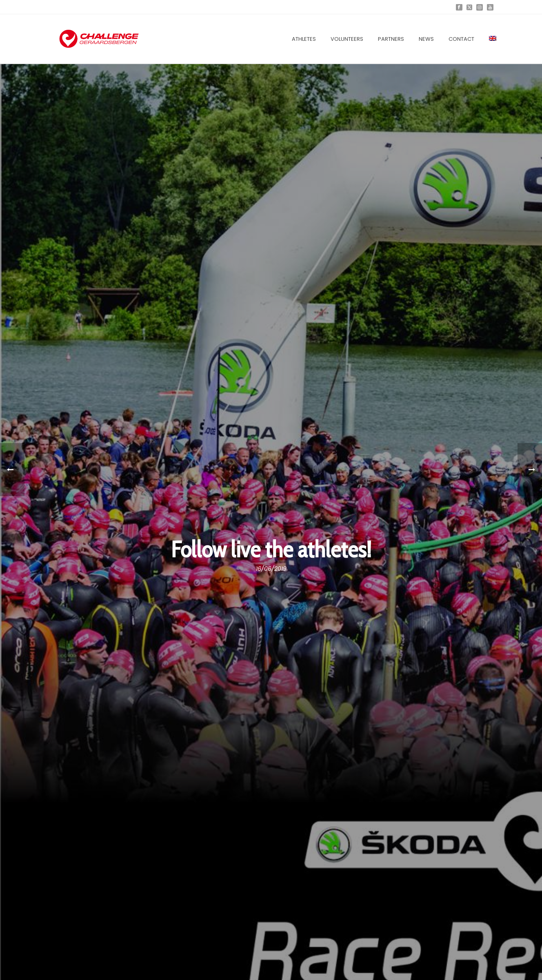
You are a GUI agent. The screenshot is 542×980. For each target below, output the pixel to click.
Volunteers (347, 39)
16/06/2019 (271, 569)
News (426, 39)
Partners (391, 39)
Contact (461, 39)
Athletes (304, 39)
